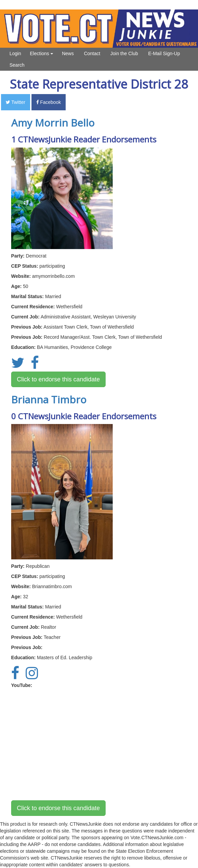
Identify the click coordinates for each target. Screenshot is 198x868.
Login (15, 53)
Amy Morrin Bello (53, 123)
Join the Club (124, 53)
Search (17, 65)
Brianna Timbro (49, 399)
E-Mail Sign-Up (164, 53)
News (68, 53)
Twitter (16, 102)
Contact (92, 53)
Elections (41, 53)
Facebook (49, 102)
